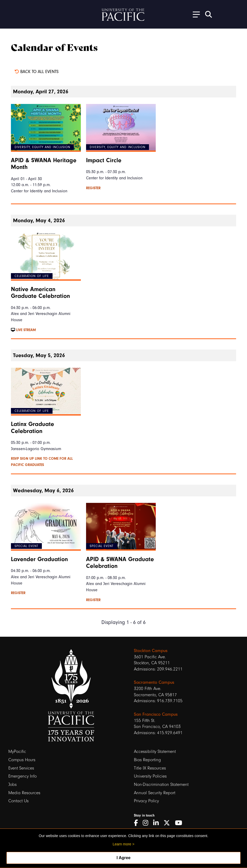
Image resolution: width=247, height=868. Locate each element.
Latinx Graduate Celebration (32, 428)
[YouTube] (180, 823)
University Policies (150, 776)
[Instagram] (147, 823)
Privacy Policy (146, 801)
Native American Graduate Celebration (40, 293)
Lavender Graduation (39, 559)
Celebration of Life (32, 276)
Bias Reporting (147, 760)
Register (93, 188)
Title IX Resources (150, 768)
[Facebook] (138, 823)
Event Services (21, 768)
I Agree (123, 858)
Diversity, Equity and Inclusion (42, 147)
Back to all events (37, 72)
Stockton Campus (151, 651)
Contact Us (18, 801)
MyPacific (17, 751)
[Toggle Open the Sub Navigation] (194, 14)
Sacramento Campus (154, 682)
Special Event (26, 546)
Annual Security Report (155, 793)
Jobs (12, 784)
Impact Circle (104, 160)
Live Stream (23, 330)
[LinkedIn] (158, 823)
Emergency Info (22, 776)
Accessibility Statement (155, 751)
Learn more (122, 844)
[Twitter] (169, 823)
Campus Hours (22, 760)
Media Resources (24, 793)
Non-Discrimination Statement (161, 784)
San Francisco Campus (156, 714)
